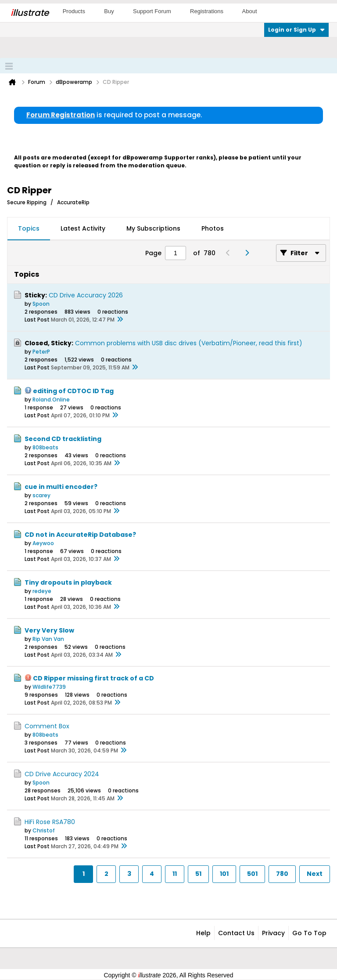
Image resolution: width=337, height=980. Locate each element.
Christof (44, 830)
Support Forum (152, 11)
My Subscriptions (153, 228)
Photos (213, 228)
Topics (29, 228)
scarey (41, 495)
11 (175, 874)
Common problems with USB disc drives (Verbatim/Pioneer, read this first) (189, 343)
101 (224, 874)
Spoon (41, 304)
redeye (42, 591)
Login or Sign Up (296, 30)
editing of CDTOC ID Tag (73, 391)
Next (315, 874)
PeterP (41, 352)
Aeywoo (43, 543)
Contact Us (236, 933)
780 (282, 874)
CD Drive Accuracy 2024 (62, 774)
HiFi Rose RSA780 (50, 822)
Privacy (273, 933)
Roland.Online (51, 400)
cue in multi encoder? (61, 487)
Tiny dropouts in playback (68, 582)
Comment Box (47, 726)
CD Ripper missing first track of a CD (93, 678)
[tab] (29, 229)
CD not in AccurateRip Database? (80, 535)
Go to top (309, 933)
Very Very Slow (49, 630)
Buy (109, 11)
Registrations (207, 11)
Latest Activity (83, 228)
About (250, 11)
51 (198, 874)
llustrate (30, 13)
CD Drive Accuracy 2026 (86, 295)
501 (252, 874)
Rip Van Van (48, 639)
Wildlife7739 (49, 687)
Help (203, 933)
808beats (45, 447)
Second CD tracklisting (63, 439)
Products (74, 11)
